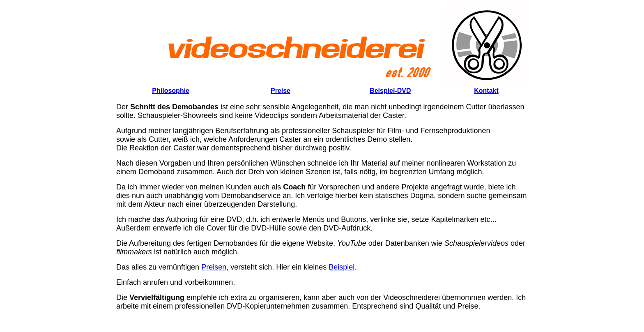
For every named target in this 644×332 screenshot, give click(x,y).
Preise (281, 91)
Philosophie (171, 91)
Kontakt (486, 91)
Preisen (214, 267)
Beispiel (342, 267)
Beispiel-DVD (390, 91)
